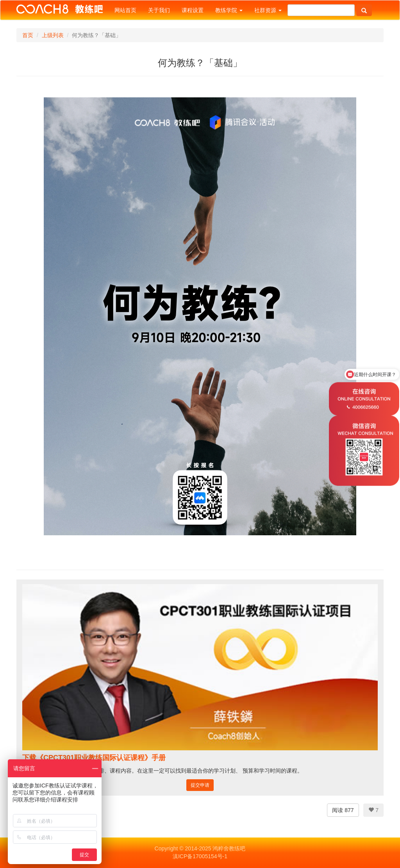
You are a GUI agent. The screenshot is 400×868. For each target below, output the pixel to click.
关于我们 (159, 10)
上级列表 (53, 35)
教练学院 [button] (229, 10)
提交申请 (200, 785)
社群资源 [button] (268, 10)
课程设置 (193, 10)
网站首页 (125, 10)
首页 (28, 35)
